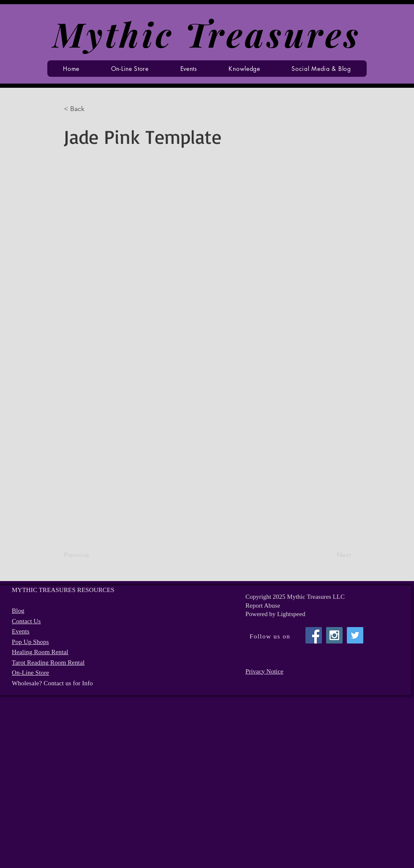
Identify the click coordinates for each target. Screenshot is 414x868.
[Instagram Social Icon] (334, 635)
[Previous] (92, 555)
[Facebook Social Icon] (314, 635)
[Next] (330, 555)
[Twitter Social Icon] (355, 635)
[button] (189, 69)
